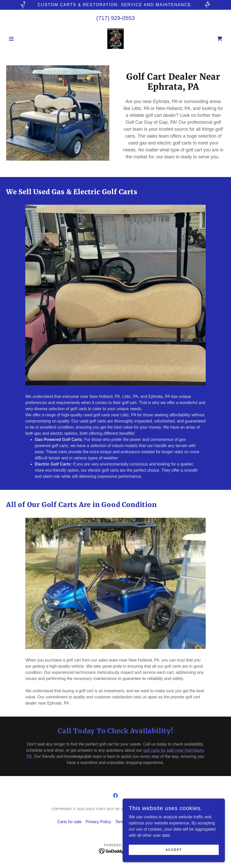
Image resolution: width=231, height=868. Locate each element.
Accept (174, 850)
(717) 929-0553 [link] (115, 18)
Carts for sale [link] (69, 822)
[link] (115, 39)
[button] (22, 39)
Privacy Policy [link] (98, 822)
